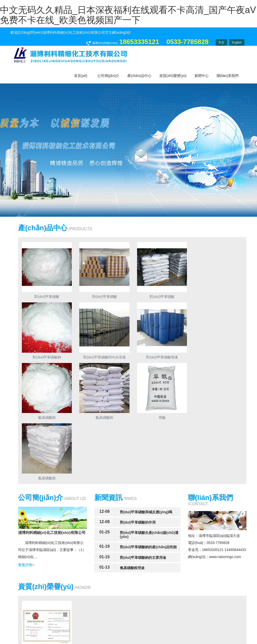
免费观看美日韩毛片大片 (88, 641)
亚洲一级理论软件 (54, 641)
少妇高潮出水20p (158, 641)
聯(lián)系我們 (228, 76)
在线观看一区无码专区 (126, 641)
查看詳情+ (26, 503)
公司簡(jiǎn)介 (108, 76)
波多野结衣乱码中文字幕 (19, 641)
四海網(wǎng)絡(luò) (229, 624)
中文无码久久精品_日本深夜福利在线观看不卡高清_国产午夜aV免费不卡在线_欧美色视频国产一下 (128, 15)
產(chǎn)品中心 (139, 76)
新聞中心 (202, 76)
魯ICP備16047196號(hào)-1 (173, 624)
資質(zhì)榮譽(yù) (173, 76)
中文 (221, 42)
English (237, 42)
